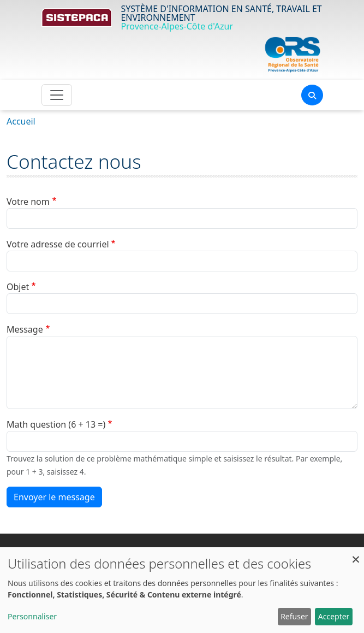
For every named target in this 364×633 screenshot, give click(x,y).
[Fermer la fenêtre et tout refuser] (356, 554)
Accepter (334, 616)
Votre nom (28, 202)
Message (25, 329)
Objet (18, 287)
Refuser (294, 616)
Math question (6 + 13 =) (56, 424)
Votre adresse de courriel (58, 244)
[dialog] (182, 590)
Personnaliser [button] (32, 616)
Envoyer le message (54, 497)
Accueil (21, 121)
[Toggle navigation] (57, 95)
